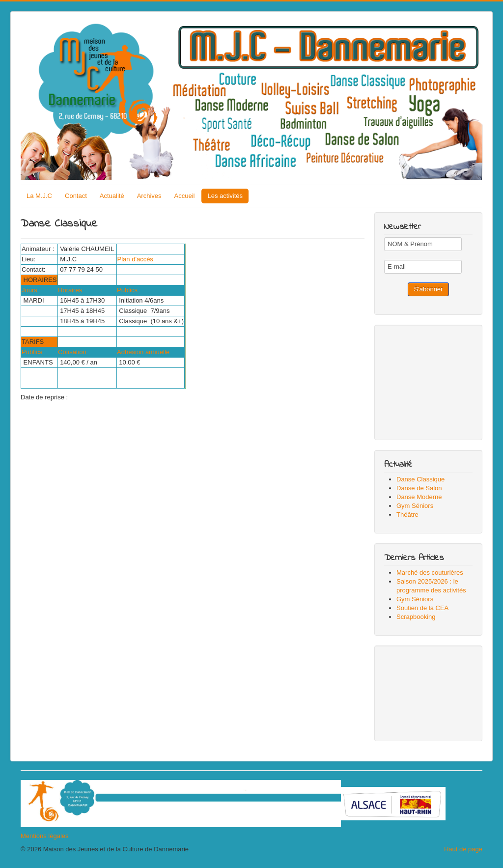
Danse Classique (420, 479)
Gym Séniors (415, 506)
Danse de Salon (419, 488)
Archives (149, 196)
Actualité (112, 196)
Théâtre (407, 515)
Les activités (225, 196)
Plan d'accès (139, 259)
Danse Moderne (419, 497)
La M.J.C (39, 196)
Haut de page (463, 849)
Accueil (185, 196)
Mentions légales (45, 836)
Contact (76, 196)
